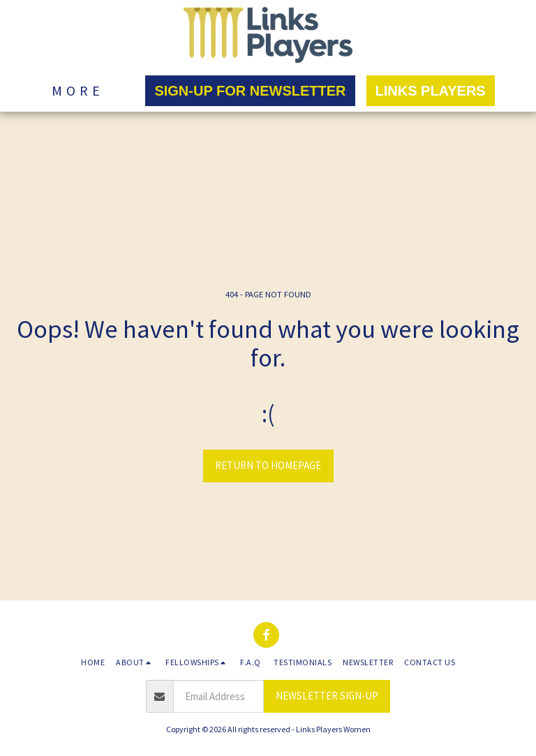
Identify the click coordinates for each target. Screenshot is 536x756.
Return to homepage (268, 465)
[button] (135, 662)
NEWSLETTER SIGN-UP (327, 696)
